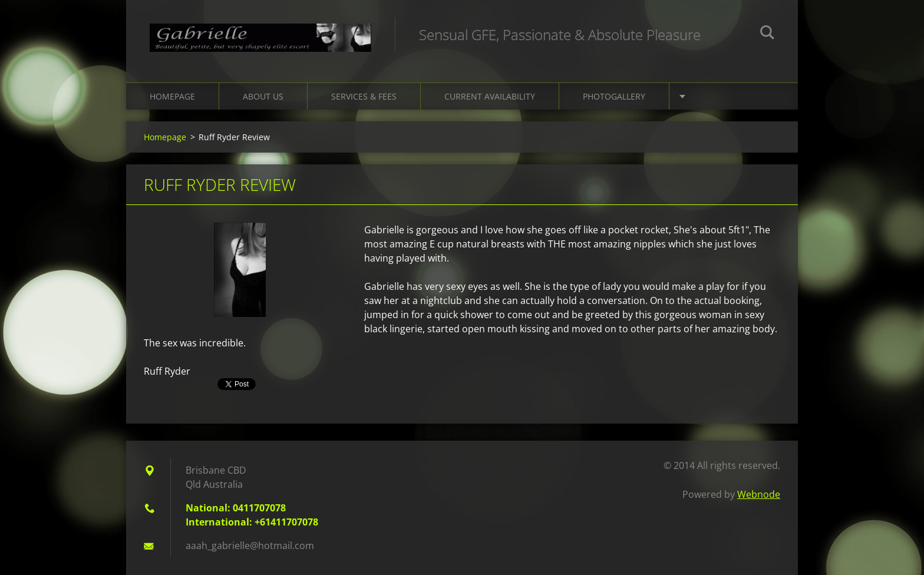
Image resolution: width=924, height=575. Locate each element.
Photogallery (614, 96)
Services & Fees (364, 96)
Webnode (759, 494)
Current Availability (490, 96)
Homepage (172, 96)
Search (767, 34)
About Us (263, 96)
